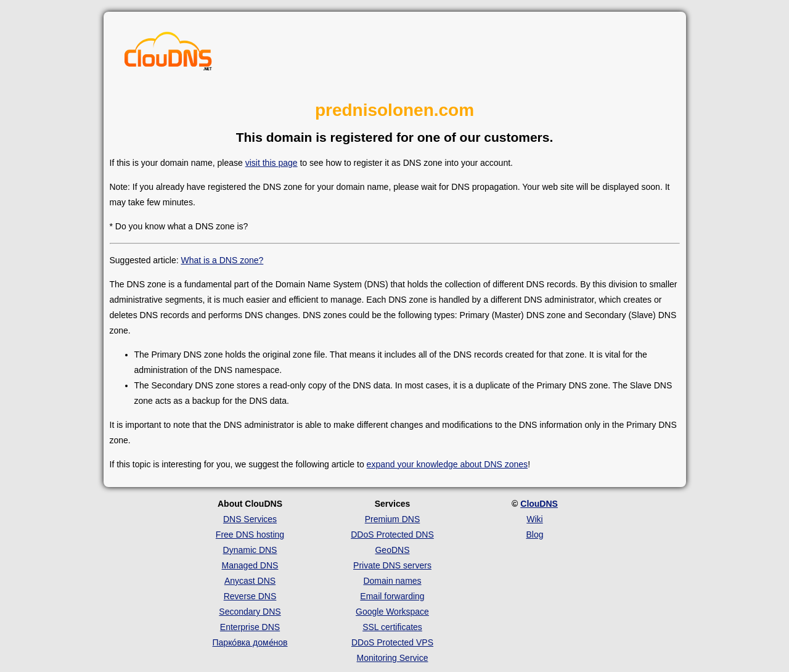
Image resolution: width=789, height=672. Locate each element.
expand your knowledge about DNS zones (448, 464)
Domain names (392, 581)
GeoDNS (392, 550)
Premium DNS (392, 519)
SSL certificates (392, 627)
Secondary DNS (250, 612)
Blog (534, 535)
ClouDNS (539, 504)
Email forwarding (392, 596)
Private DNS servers (392, 565)
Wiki (534, 519)
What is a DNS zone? (222, 260)
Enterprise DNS (250, 627)
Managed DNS (250, 565)
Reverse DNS (250, 596)
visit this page (272, 163)
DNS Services (250, 519)
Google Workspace (392, 612)
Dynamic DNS (250, 550)
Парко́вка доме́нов (250, 642)
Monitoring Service (393, 658)
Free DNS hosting (250, 535)
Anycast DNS (250, 581)
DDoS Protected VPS (392, 642)
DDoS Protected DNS (392, 535)
